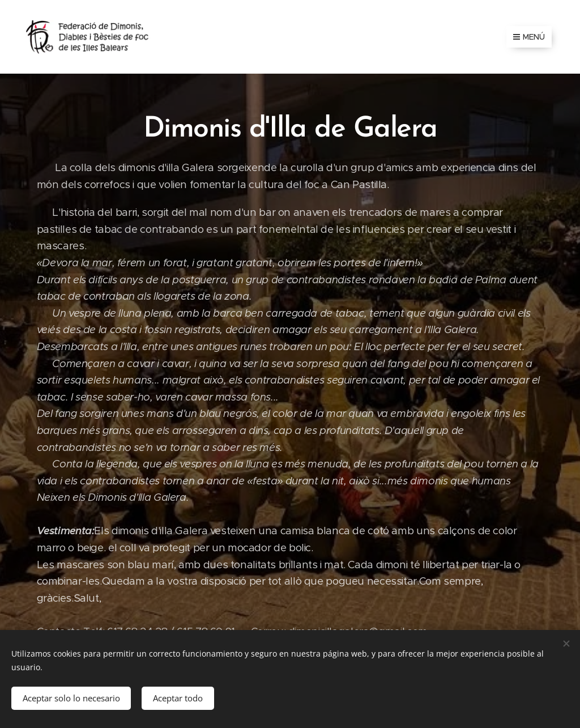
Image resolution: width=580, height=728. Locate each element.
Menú (529, 37)
